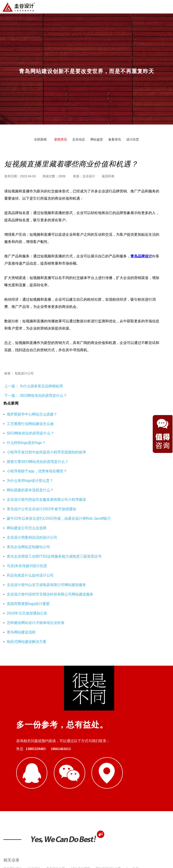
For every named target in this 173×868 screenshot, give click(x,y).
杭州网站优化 (86, 773)
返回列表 (108, 176)
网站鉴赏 (97, 139)
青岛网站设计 (13, 752)
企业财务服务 (111, 773)
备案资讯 (115, 139)
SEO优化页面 (80, 752)
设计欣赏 (133, 139)
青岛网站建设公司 (16, 773)
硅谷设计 (34, 752)
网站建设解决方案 (108, 752)
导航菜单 (166, 6)
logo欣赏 (133, 752)
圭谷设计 (89, 176)
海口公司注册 (136, 773)
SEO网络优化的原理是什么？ (43, 396)
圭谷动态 (79, 139)
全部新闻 (40, 139)
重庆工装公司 (62, 773)
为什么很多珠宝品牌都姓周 (41, 386)
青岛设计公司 (56, 752)
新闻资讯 (61, 139)
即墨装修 (41, 773)
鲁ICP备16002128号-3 (125, 842)
